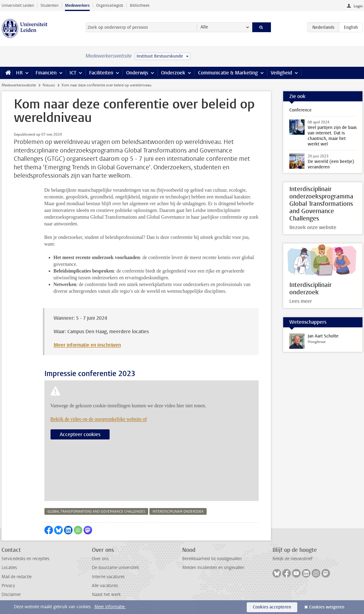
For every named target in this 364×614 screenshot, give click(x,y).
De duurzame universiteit (115, 568)
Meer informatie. (110, 607)
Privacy (8, 586)
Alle (204, 27)
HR (19, 73)
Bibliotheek (140, 5)
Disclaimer (11, 595)
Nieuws (49, 85)
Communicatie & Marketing (228, 73)
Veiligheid (281, 73)
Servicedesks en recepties (25, 559)
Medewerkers (77, 5)
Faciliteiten (101, 73)
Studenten (49, 5)
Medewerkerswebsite (19, 85)
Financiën (46, 73)
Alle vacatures (105, 586)
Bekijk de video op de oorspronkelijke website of (99, 419)
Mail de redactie (17, 577)
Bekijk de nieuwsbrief (293, 559)
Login (358, 6)
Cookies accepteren (272, 607)
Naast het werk (106, 595)
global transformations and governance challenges (96, 512)
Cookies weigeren (327, 607)
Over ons (100, 559)
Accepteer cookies (80, 434)
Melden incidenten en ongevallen (213, 568)
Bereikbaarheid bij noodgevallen (212, 559)
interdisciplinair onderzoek (178, 512)
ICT (73, 73)
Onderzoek (173, 73)
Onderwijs (137, 73)
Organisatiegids (110, 5)
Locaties (9, 568)
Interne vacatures (108, 577)
